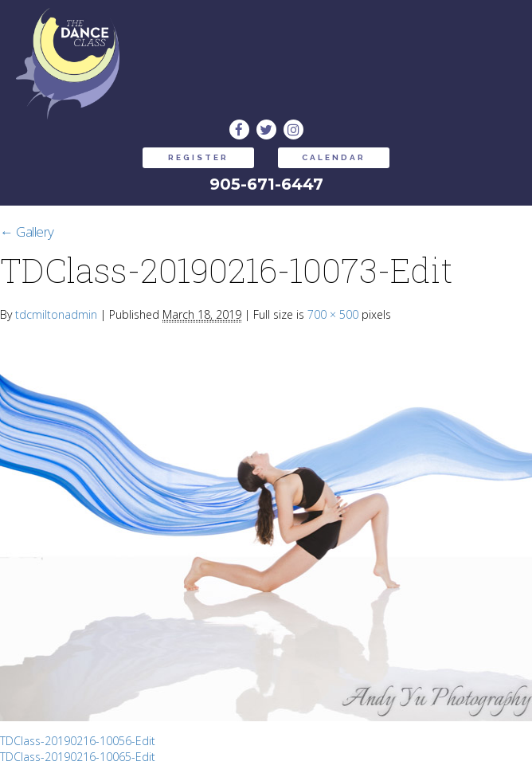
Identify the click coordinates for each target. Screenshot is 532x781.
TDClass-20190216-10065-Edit (78, 757)
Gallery (27, 232)
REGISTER (198, 157)
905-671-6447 (266, 184)
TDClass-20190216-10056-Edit (78, 741)
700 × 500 (333, 314)
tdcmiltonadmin (56, 314)
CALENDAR (334, 157)
